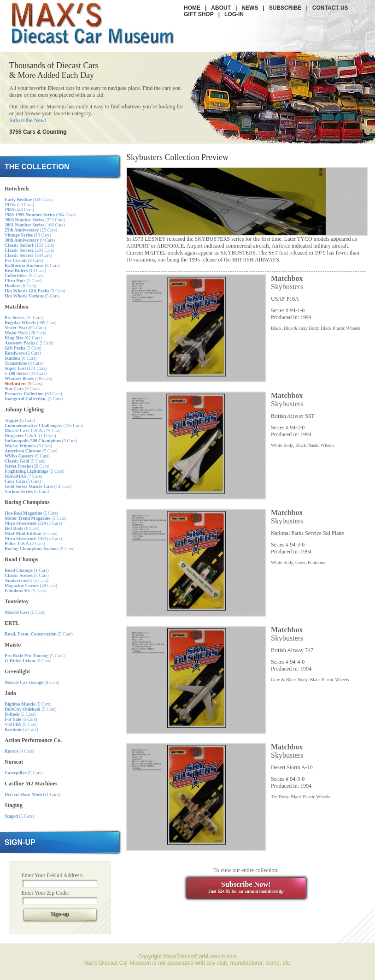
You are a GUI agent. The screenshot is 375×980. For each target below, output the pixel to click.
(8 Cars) (24, 260)
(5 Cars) (24, 276)
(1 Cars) (27, 570)
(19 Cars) (28, 235)
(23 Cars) (19, 205)
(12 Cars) (24, 318)
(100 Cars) (29, 199)
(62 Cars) (23, 338)
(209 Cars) (29, 250)
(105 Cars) (44, 425)
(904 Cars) (40, 215)
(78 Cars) (28, 378)
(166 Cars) (35, 225)
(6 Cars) (21, 286)
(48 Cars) (31, 585)
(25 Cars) (31, 230)
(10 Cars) (30, 436)
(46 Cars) (19, 210)
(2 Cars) (23, 353)
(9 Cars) (30, 240)
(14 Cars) (38, 486)
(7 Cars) (23, 476)
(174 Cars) (26, 368)
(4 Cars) (19, 751)
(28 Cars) (26, 333)
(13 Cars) (25, 270)
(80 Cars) (33, 394)
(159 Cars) (29, 245)
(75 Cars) (33, 431)
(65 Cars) (25, 328)
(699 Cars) (31, 323)
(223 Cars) (35, 220)
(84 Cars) (28, 255)
